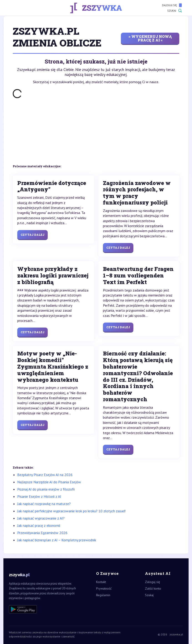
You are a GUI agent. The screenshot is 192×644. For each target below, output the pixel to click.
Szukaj (175, 11)
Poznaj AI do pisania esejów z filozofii (46, 489)
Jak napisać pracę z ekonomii (39, 525)
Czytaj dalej (32, 235)
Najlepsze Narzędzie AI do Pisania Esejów (49, 482)
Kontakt (101, 582)
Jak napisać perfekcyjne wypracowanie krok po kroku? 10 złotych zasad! (71, 511)
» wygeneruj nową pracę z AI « (150, 38)
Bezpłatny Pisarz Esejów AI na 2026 (45, 475)
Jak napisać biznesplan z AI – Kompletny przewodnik (57, 540)
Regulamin (103, 595)
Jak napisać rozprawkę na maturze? (44, 504)
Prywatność (104, 588)
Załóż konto (153, 588)
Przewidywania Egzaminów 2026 (42, 533)
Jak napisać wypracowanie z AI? (41, 518)
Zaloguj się (172, 5)
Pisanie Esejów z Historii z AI (39, 496)
